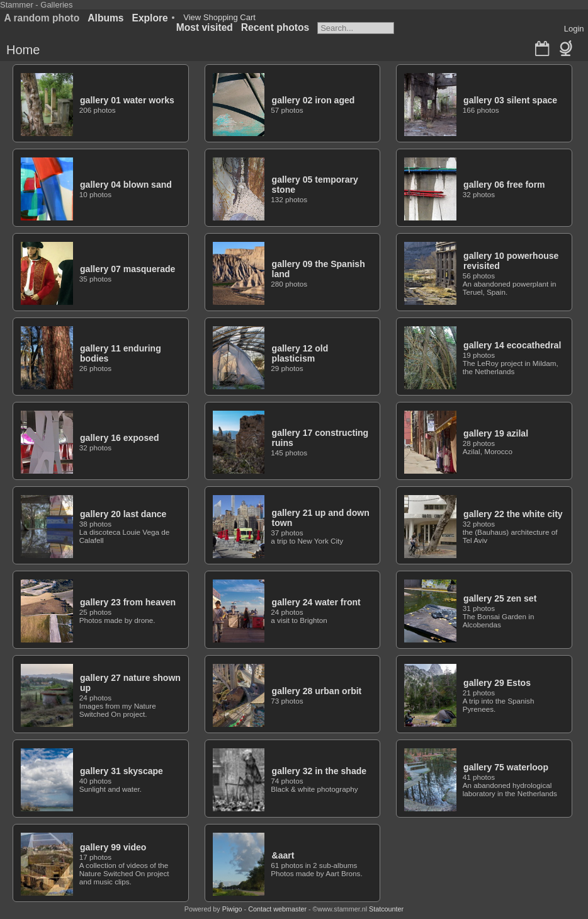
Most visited (205, 27)
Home (23, 50)
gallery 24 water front (316, 602)
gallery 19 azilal (496, 433)
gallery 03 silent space (510, 100)
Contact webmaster (277, 909)
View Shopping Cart (219, 17)
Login (574, 29)
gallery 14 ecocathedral (512, 345)
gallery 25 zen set (500, 598)
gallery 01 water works (127, 100)
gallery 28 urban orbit (317, 691)
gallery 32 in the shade (319, 771)
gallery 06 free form (504, 185)
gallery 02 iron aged (314, 100)
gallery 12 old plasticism (300, 353)
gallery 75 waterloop (506, 767)
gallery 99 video (113, 847)
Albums (105, 18)
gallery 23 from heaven (128, 602)
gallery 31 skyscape (122, 771)
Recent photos (275, 27)
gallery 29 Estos (497, 683)
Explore (150, 18)
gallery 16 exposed (120, 438)
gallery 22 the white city (513, 514)
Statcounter (386, 909)
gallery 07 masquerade (127, 269)
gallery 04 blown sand (126, 185)
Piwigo (232, 909)
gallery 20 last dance (123, 514)
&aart (283, 855)
